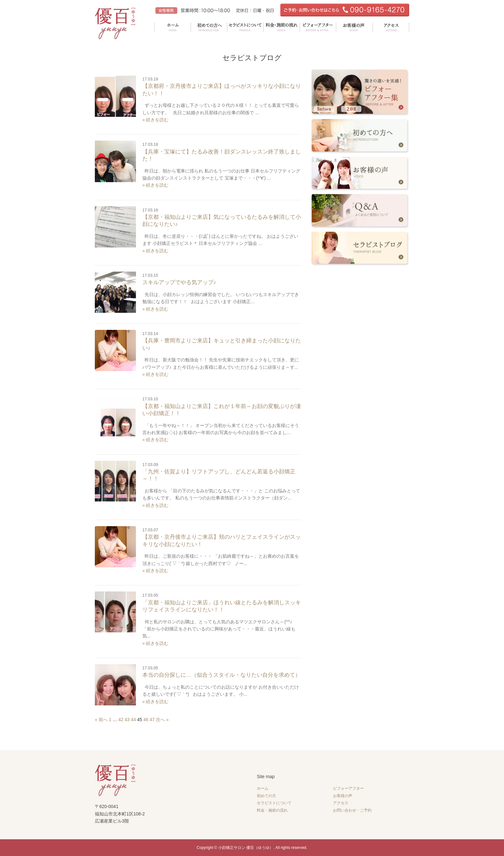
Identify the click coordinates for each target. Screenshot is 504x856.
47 (152, 720)
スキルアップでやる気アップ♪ (179, 282)
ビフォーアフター (348, 788)
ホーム (263, 788)
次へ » (162, 720)
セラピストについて (274, 803)
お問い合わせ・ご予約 (352, 810)
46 (146, 720)
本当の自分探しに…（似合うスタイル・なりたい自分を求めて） (222, 675)
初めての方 (266, 796)
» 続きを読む (156, 120)
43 (127, 720)
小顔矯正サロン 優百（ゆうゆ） (246, 848)
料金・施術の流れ (272, 810)
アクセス (341, 803)
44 (133, 720)
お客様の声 (343, 796)
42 (121, 720)
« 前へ (101, 720)
